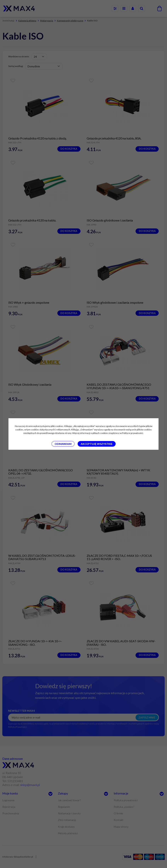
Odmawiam (63, 444)
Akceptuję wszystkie (97, 444)
